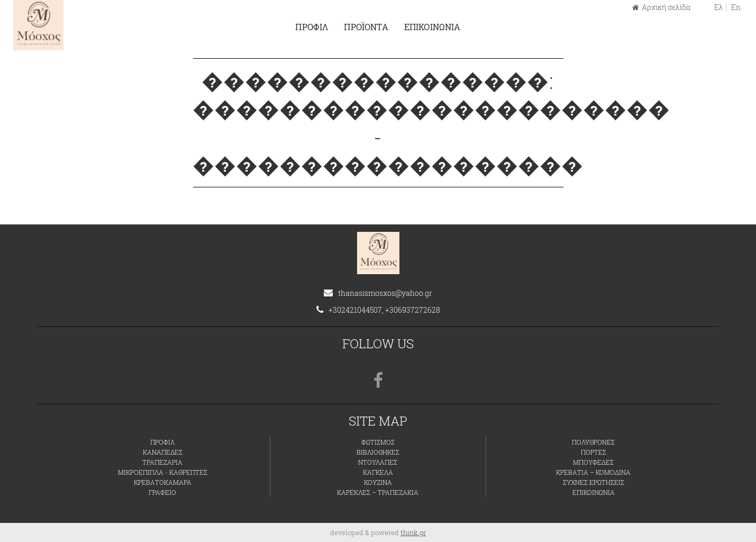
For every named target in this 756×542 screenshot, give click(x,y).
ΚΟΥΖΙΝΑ (378, 482)
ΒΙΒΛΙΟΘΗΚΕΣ (378, 452)
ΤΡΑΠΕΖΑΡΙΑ (162, 462)
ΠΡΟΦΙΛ (312, 27)
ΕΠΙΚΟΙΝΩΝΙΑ (432, 27)
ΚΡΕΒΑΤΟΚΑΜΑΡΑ (163, 482)
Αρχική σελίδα (661, 7)
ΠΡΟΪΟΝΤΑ (366, 27)
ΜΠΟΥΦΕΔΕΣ (593, 462)
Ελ (719, 7)
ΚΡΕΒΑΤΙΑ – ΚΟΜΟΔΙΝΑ (593, 472)
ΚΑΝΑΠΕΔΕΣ (163, 452)
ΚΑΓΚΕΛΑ (378, 472)
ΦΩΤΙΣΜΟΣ (378, 442)
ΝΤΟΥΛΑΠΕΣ (378, 462)
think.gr (413, 532)
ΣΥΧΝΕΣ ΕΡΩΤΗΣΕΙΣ (594, 482)
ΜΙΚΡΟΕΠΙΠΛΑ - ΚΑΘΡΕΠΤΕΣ (163, 472)
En (736, 7)
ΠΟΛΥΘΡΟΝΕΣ (593, 442)
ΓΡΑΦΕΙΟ (162, 492)
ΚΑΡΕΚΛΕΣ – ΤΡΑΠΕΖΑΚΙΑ (378, 492)
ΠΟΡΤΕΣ (594, 452)
